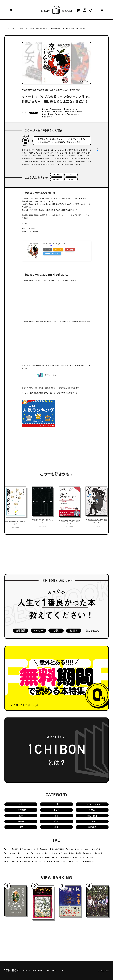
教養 (56, 821)
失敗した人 (11, 857)
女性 (81, 112)
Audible (46, 109)
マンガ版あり (72, 112)
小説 (33, 113)
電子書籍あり (48, 117)
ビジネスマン (39, 853)
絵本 (56, 827)
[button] (98, 150)
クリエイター (60, 112)
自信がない (26, 861)
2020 (9, 849)
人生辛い (64, 853)
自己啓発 (92, 827)
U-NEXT (97, 849)
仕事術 (92, 810)
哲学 (21, 816)
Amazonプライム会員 (30, 849)
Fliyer (71, 849)
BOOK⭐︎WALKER (57, 109)
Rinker (51, 246)
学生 (45, 114)
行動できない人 (39, 861)
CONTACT (64, 970)
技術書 (21, 821)
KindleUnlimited (71, 109)
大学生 (100, 853)
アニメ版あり (48, 112)
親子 (51, 861)
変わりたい (89, 853)
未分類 (92, 821)
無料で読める (62, 114)
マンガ (56, 810)
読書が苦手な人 (74, 114)
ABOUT (54, 970)
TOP (47, 970)
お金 (56, 804)
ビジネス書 (21, 810)
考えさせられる (12, 861)
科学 (21, 827)
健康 (73, 853)
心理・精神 (92, 816)
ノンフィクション (92, 804)
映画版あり (67, 857)
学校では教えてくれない (35, 857)
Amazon (58, 250)
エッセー (21, 804)
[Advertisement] (38, 452)
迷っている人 (76, 861)
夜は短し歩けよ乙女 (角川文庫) (54, 243)
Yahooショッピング (52, 253)
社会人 (91, 857)
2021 (16, 849)
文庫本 (52, 114)
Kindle (48, 250)
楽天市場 (70, 250)
